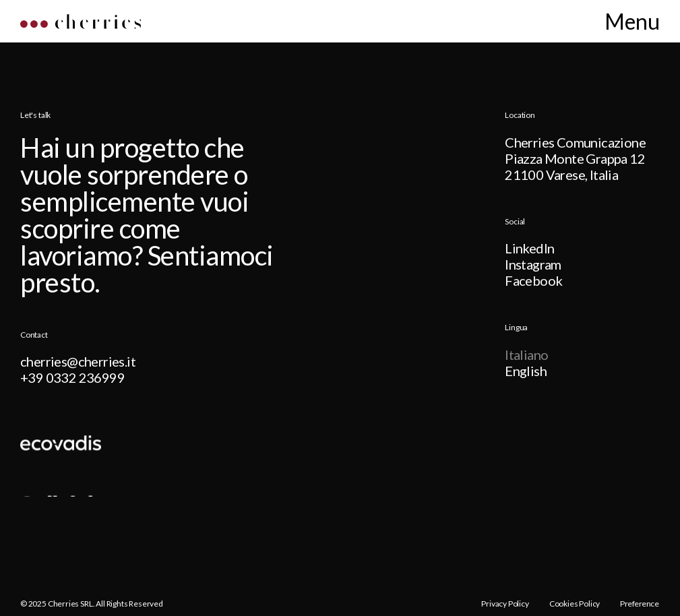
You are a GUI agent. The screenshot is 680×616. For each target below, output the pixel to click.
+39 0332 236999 (72, 378)
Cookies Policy (575, 604)
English (526, 371)
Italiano (526, 355)
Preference (640, 604)
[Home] (81, 25)
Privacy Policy (505, 604)
